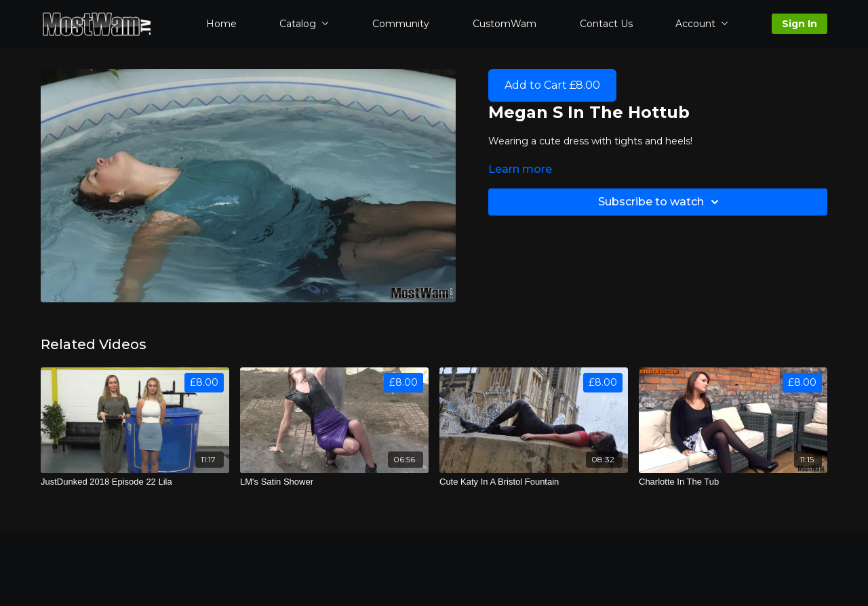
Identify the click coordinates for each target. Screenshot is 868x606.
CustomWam (505, 24)
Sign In (800, 24)
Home (221, 24)
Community (401, 24)
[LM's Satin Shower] (334, 482)
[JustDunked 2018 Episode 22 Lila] (135, 482)
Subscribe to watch (660, 202)
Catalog (304, 24)
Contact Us (606, 24)
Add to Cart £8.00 (552, 85)
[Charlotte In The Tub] (733, 482)
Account (702, 24)
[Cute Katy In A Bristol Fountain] (534, 482)
